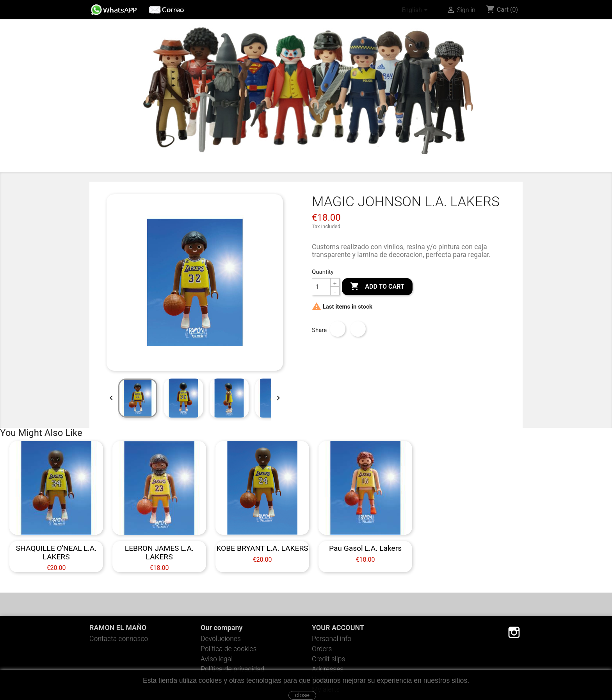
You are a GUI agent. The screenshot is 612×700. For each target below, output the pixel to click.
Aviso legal (217, 659)
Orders (322, 649)
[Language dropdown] (416, 11)
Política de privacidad (232, 669)
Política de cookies (229, 649)
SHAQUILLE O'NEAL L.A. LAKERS (56, 552)
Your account (338, 628)
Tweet (358, 329)
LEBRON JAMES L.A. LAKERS (159, 552)
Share (338, 329)
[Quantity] (321, 287)
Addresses (328, 669)
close (302, 695)
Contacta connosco (119, 639)
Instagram (514, 632)
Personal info (332, 639)
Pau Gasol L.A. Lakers (365, 548)
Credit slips (328, 659)
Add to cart (377, 287)
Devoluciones (221, 639)
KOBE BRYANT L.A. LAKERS (262, 548)
